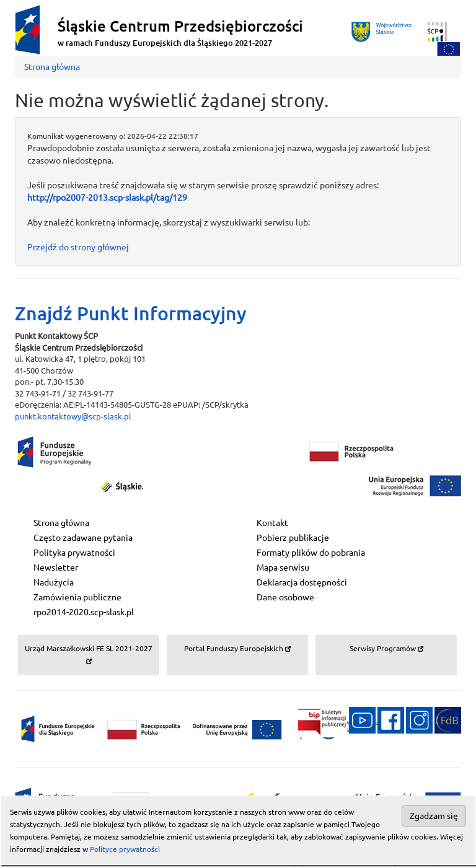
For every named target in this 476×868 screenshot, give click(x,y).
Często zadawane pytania (83, 538)
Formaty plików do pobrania (311, 553)
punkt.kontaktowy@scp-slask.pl (73, 416)
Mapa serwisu (283, 568)
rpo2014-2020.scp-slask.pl (84, 612)
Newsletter (56, 568)
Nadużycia (54, 582)
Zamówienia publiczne (77, 597)
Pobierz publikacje (293, 538)
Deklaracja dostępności (302, 582)
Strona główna (52, 67)
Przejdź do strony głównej (78, 247)
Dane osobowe (285, 597)
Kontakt (272, 523)
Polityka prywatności (74, 553)
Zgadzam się (434, 816)
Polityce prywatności (125, 849)
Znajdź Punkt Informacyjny (131, 313)
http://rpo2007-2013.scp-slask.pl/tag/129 (107, 198)
